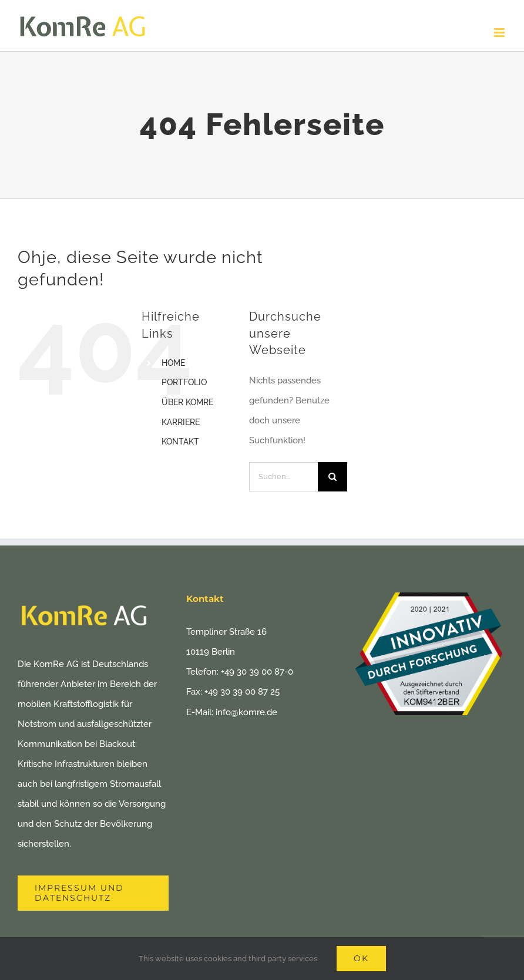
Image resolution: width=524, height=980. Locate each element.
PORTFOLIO (184, 382)
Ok (361, 958)
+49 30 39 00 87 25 (242, 692)
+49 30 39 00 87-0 (257, 672)
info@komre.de (246, 712)
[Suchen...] (283, 477)
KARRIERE (181, 422)
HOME (173, 363)
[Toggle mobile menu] (500, 33)
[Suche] (332, 477)
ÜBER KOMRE (187, 402)
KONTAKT (180, 442)
